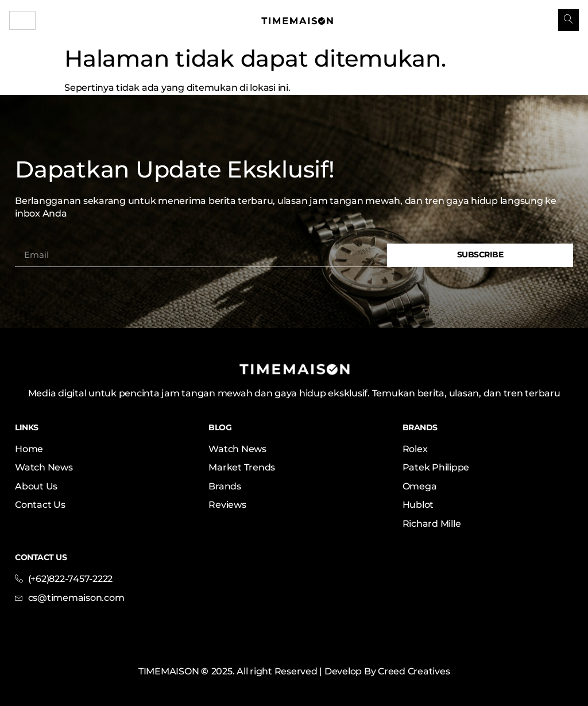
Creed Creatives (414, 671)
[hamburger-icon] (22, 20)
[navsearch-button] (568, 20)
